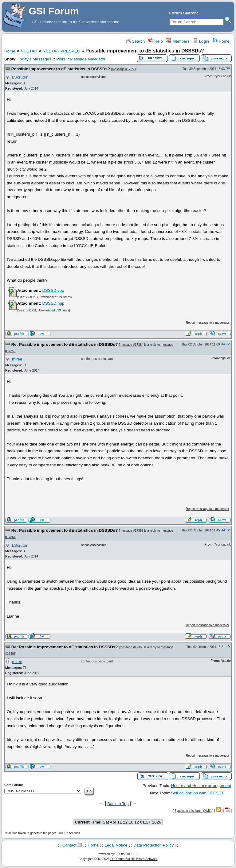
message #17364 (132, 345)
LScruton (20, 77)
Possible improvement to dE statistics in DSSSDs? (61, 69)
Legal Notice (116, 845)
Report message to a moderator (208, 323)
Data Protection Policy (153, 845)
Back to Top (118, 804)
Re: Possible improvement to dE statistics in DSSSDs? (65, 344)
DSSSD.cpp (53, 290)
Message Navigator (88, 59)
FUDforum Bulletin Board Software (134, 859)
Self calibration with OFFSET (197, 793)
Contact (69, 845)
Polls (61, 59)
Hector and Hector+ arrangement (201, 786)
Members (178, 41)
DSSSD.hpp (53, 303)
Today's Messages (34, 59)
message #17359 (124, 69)
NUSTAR (29, 51)
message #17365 (132, 531)
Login (201, 41)
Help (156, 41)
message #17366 (132, 647)
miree (17, 359)
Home (221, 41)
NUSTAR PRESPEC (61, 51)
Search (135, 41)
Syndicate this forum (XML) (193, 811)
